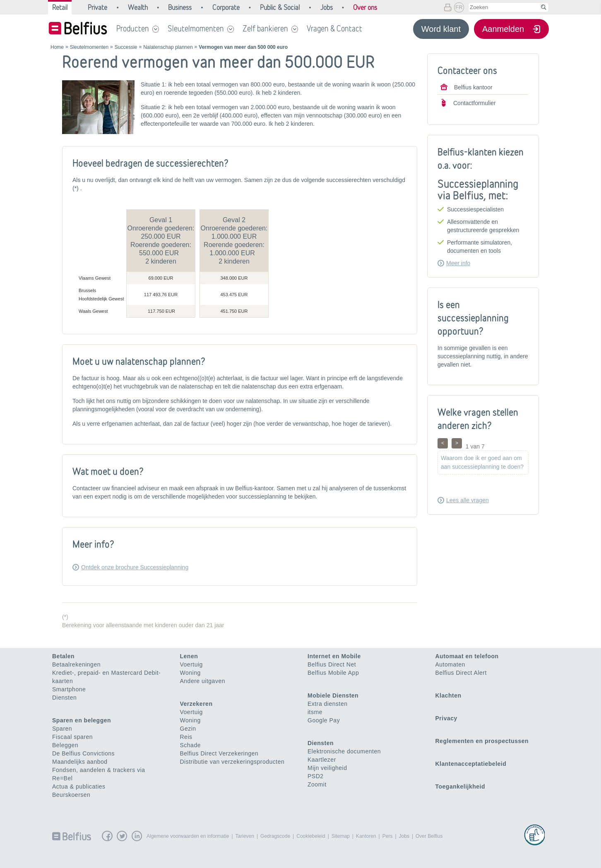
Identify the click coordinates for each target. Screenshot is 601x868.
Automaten (450, 664)
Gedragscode (275, 836)
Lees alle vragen (468, 500)
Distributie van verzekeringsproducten (232, 762)
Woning (190, 673)
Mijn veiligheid (327, 768)
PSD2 (316, 776)
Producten (133, 29)
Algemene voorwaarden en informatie (188, 836)
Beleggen (65, 745)
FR (459, 7)
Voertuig (191, 664)
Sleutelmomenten (196, 29)
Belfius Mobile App (333, 673)
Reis (186, 737)
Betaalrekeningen (76, 664)
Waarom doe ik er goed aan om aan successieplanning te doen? (482, 462)
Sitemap (341, 836)
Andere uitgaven (203, 681)
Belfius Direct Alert (461, 673)
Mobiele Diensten (333, 695)
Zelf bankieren (265, 29)
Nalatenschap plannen (168, 47)
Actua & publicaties (79, 786)
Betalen (63, 656)
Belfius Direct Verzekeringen (219, 753)
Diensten (64, 698)
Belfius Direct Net (332, 664)
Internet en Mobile (334, 656)
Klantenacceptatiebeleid (471, 764)
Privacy (446, 718)
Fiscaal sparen (72, 737)
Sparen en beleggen (82, 720)
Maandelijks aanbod (80, 762)
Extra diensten (328, 704)
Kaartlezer (322, 760)
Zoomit (317, 784)
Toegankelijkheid (460, 786)
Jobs (404, 836)
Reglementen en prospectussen (482, 741)
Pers (388, 836)
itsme (315, 712)
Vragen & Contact (334, 29)
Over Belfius (429, 836)
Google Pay (324, 720)
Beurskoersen (71, 795)
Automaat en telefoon (467, 656)
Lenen (189, 656)
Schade (190, 745)
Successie (126, 47)
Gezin (188, 729)
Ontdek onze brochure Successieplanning (135, 567)
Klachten (448, 695)
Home (57, 47)
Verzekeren (196, 704)
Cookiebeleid (311, 836)
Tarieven (245, 836)
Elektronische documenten (344, 751)
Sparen (62, 729)
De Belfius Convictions (83, 753)
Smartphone (69, 689)
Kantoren (366, 836)
